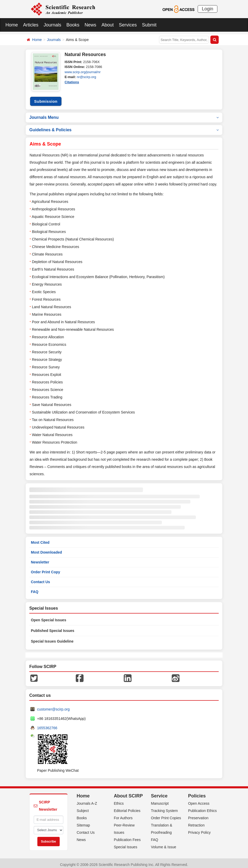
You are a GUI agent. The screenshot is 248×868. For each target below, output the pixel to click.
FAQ (35, 589)
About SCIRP (128, 793)
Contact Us (40, 579)
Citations (72, 82)
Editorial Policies (127, 808)
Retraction (196, 822)
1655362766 (47, 725)
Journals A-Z (87, 801)
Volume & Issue (164, 844)
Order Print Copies (166, 815)
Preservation (198, 815)
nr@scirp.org (87, 77)
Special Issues (126, 844)
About (108, 25)
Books (73, 25)
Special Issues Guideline (52, 638)
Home (12, 25)
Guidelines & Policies (124, 127)
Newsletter (40, 559)
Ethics (119, 801)
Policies (197, 793)
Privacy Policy (199, 830)
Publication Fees (127, 837)
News (90, 25)
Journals (52, 25)
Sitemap (83, 822)
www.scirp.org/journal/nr (83, 72)
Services (128, 25)
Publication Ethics (202, 808)
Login (208, 9)
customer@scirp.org (53, 706)
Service (159, 793)
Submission (46, 98)
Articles (31, 25)
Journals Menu (124, 114)
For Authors (123, 815)
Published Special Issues (53, 628)
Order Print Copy (46, 569)
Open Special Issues (49, 617)
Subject (83, 808)
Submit (149, 25)
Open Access (199, 801)
